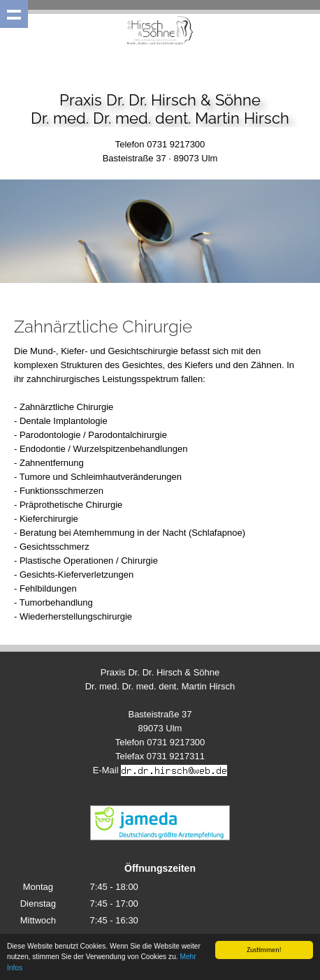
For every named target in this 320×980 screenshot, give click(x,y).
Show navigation (14, 14)
